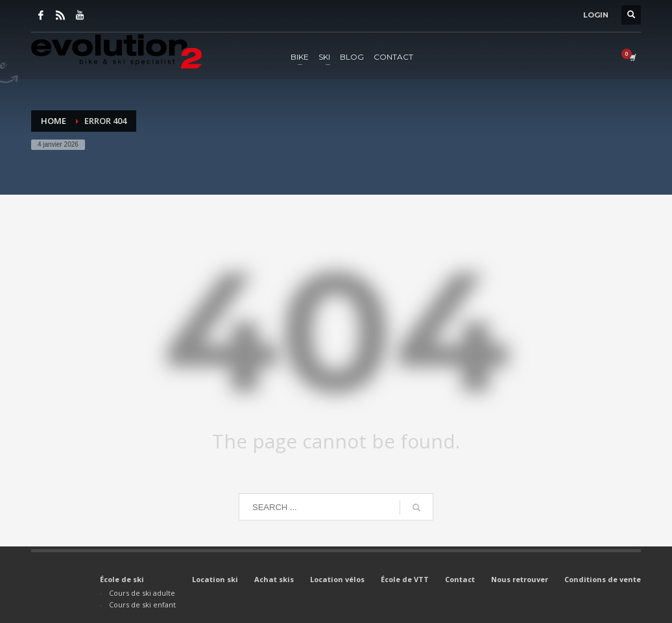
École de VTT (405, 579)
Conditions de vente (603, 579)
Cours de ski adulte (142, 593)
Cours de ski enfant (142, 605)
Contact (460, 579)
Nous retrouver (520, 579)
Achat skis (274, 579)
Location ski (215, 579)
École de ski (122, 579)
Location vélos (337, 579)
